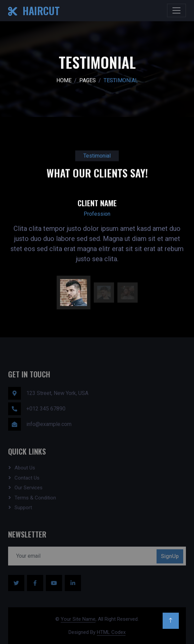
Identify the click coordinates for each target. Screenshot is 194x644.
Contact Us (27, 478)
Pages (88, 80)
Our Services (29, 488)
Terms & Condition (35, 498)
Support (23, 508)
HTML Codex (111, 632)
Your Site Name (78, 619)
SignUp (170, 556)
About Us (25, 468)
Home (64, 80)
